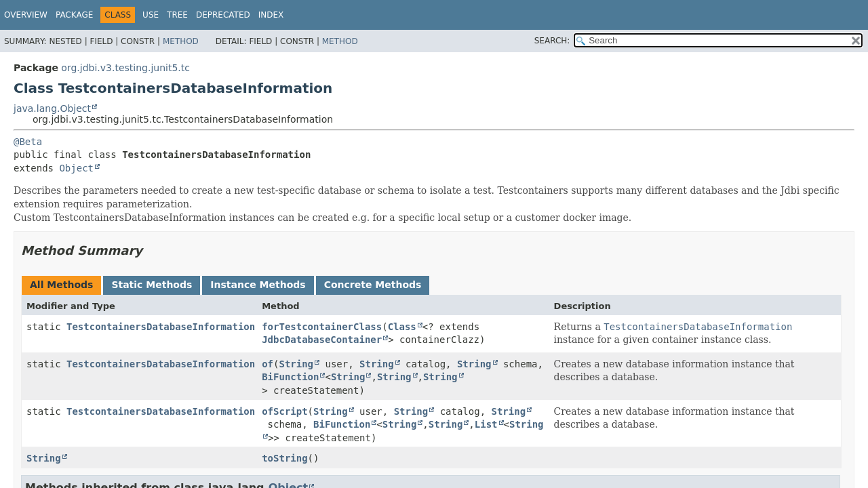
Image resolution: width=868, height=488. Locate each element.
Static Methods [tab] (152, 285)
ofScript (284, 411)
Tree (177, 15)
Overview (26, 15)
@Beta (28, 142)
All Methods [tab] (61, 285)
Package (74, 15)
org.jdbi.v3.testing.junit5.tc (125, 68)
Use (151, 15)
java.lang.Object (52, 108)
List (486, 424)
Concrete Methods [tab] (373, 285)
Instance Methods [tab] (258, 285)
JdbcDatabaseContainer (322, 340)
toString (284, 458)
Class (402, 327)
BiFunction (290, 377)
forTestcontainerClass (322, 327)
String (296, 364)
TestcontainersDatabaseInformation (161, 327)
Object (76, 168)
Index (271, 15)
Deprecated (223, 15)
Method (181, 41)
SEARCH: (552, 41)
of (268, 364)
